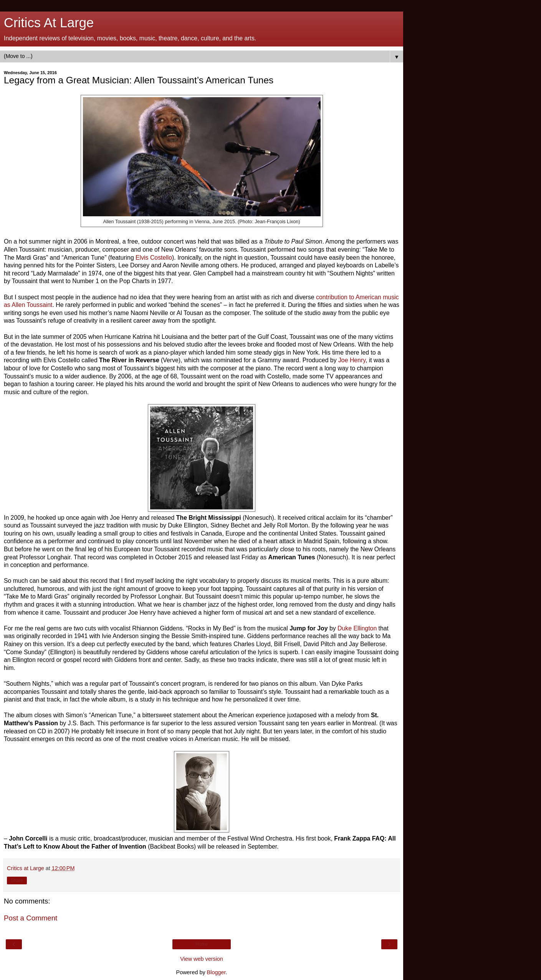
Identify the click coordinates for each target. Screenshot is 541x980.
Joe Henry (351, 360)
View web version (202, 959)
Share (17, 881)
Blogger (216, 972)
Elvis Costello (154, 258)
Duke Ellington (356, 628)
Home (202, 944)
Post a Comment (31, 918)
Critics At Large (49, 23)
